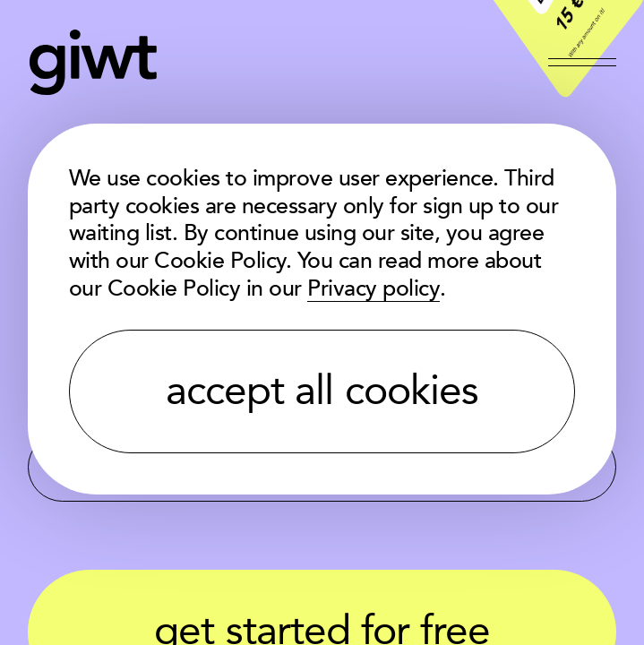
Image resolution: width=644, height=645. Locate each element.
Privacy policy (374, 289)
